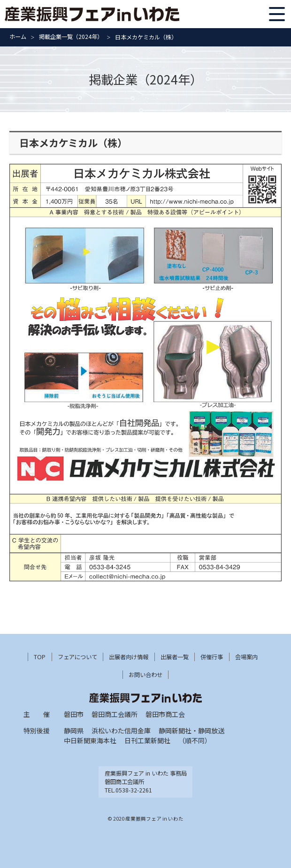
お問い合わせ (145, 675)
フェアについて (77, 657)
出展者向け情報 (129, 657)
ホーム (18, 37)
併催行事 (212, 657)
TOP (40, 657)
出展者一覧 (175, 657)
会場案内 (246, 657)
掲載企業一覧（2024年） (71, 37)
